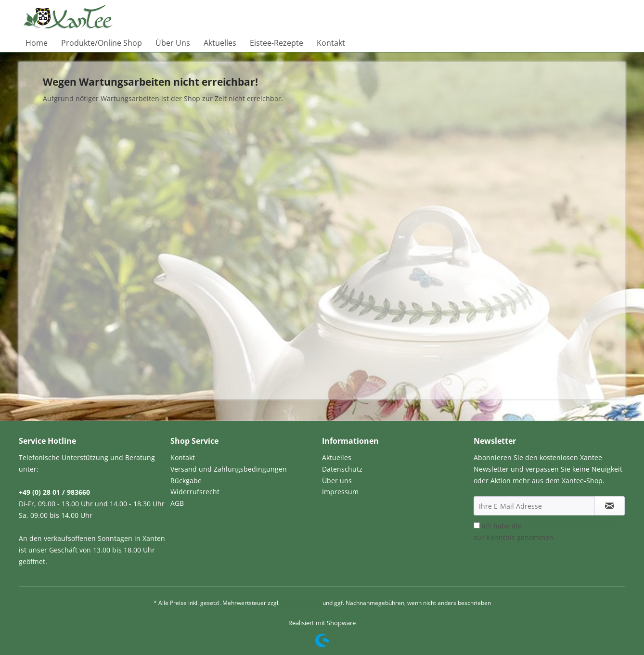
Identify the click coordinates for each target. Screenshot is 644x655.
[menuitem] (37, 43)
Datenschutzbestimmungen (568, 526)
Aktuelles (337, 457)
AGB (177, 503)
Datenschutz (342, 469)
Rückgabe (186, 481)
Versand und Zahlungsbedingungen (229, 469)
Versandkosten (301, 603)
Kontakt (183, 457)
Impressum (340, 492)
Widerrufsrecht (195, 492)
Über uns (337, 481)
